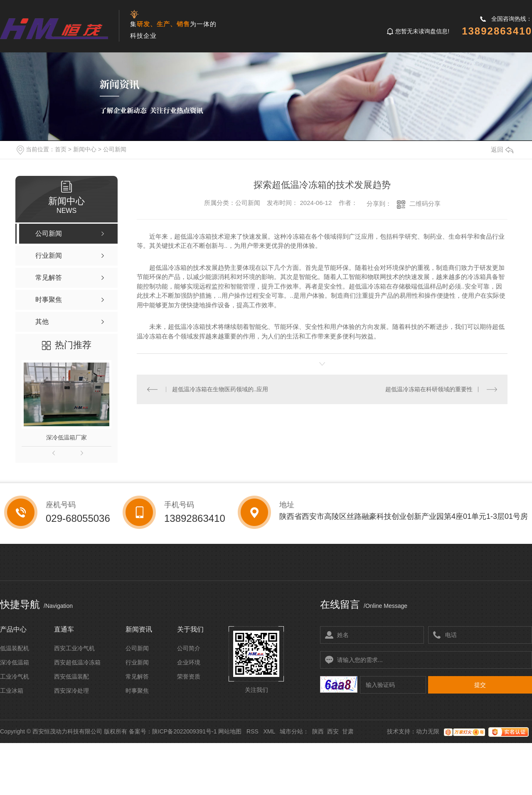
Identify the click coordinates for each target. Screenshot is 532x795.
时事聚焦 (137, 691)
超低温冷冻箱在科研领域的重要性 (429, 389)
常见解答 (137, 676)
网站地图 (230, 731)
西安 (333, 731)
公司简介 (189, 648)
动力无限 (428, 731)
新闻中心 (85, 149)
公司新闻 (115, 149)
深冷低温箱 (15, 662)
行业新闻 (137, 662)
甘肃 (348, 731)
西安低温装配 (71, 676)
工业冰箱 (12, 691)
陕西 (318, 731)
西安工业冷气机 (74, 648)
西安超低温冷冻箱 (77, 662)
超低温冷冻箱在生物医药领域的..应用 (220, 389)
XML (269, 731)
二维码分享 (425, 204)
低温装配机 (15, 648)
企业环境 (189, 662)
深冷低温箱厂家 (66, 437)
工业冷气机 (15, 676)
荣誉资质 (189, 676)
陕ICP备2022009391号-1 (185, 731)
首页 (61, 149)
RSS (252, 731)
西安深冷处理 (71, 691)
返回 (502, 149)
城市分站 (291, 731)
